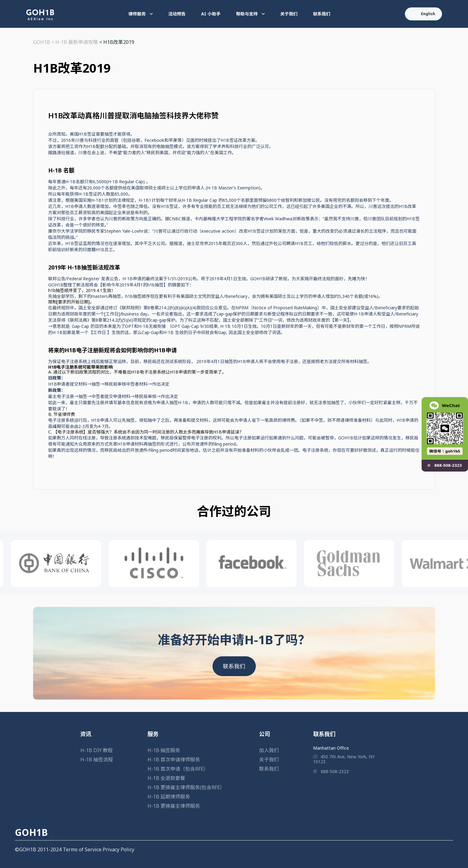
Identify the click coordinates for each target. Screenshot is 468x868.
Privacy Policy (118, 849)
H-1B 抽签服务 (164, 750)
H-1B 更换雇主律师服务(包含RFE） (186, 787)
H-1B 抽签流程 (97, 760)
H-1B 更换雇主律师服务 (174, 806)
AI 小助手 (211, 14)
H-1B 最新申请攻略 (77, 42)
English (424, 14)
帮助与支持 (250, 14)
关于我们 (289, 14)
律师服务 (141, 14)
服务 (153, 734)
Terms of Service (82, 849)
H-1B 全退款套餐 (166, 778)
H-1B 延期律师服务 (169, 797)
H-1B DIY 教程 (97, 750)
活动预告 (177, 14)
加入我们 (269, 750)
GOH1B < (44, 42)
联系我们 (322, 14)
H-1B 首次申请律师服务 (174, 760)
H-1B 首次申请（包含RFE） (178, 769)
